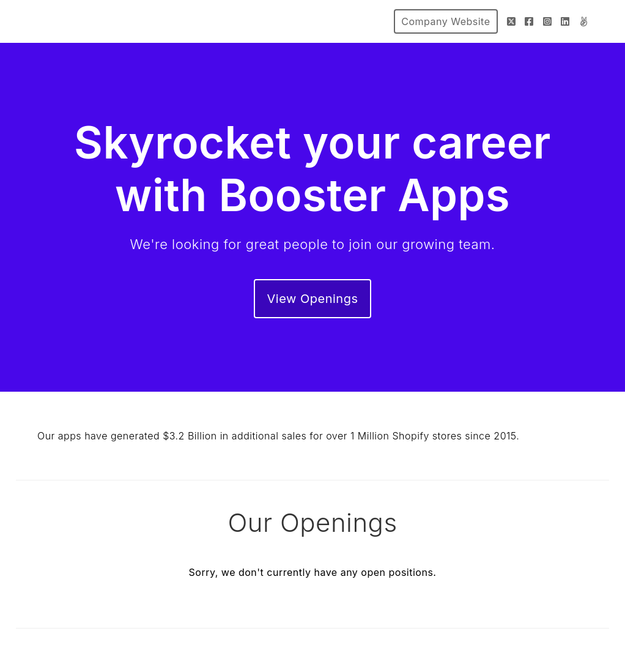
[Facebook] (529, 21)
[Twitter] (512, 21)
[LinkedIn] (565, 21)
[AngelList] (584, 21)
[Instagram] (548, 21)
